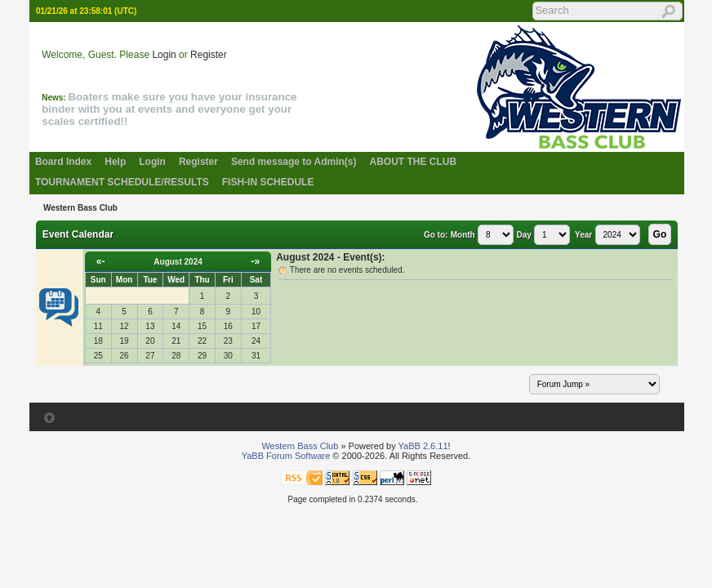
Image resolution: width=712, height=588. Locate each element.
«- (101, 261)
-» (256, 261)
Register (209, 55)
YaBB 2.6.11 (423, 446)
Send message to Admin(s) (294, 162)
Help (115, 162)
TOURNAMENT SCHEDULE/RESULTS (122, 182)
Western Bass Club (80, 208)
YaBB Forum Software (286, 456)
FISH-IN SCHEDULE (268, 182)
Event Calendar (78, 234)
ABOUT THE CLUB (414, 162)
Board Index (63, 162)
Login (164, 55)
